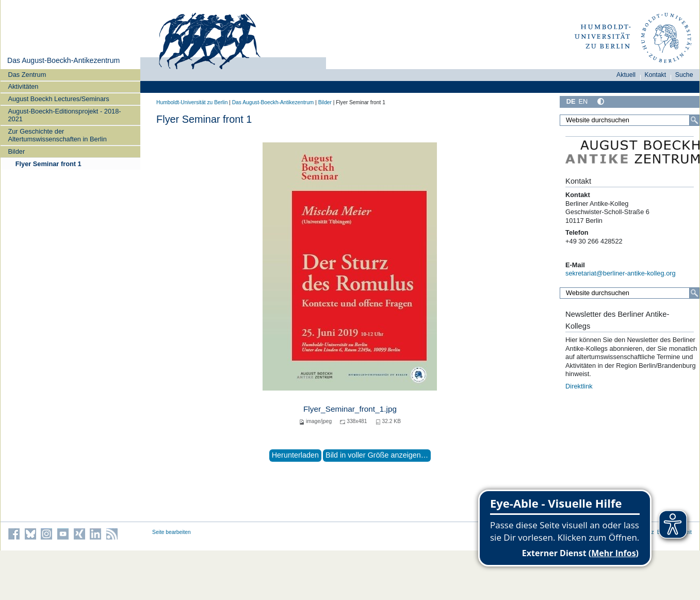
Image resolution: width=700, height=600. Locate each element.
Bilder (16, 151)
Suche (684, 75)
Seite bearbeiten (172, 532)
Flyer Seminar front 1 (48, 164)
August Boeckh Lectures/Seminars (58, 99)
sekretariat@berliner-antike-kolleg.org (621, 273)
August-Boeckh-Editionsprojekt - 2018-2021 (64, 115)
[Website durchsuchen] (630, 120)
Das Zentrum (27, 75)
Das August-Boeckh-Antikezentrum (63, 60)
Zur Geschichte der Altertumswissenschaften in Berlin (57, 135)
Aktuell (626, 75)
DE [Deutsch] (571, 101)
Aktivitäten (23, 86)
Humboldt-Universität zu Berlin (192, 102)
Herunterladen (295, 455)
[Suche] (694, 120)
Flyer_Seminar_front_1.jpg (350, 409)
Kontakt (656, 75)
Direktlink (579, 386)
